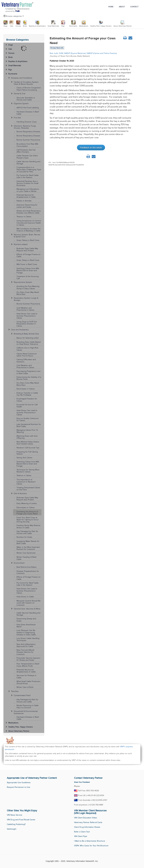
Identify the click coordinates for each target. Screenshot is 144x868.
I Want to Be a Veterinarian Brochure (90, 841)
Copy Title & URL (57, 48)
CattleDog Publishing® (16, 824)
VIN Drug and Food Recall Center (21, 820)
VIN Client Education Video (85, 818)
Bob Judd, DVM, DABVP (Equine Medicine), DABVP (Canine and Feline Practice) (83, 53)
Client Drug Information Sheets (87, 827)
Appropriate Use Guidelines (19, 783)
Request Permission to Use (19, 787)
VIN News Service (15, 815)
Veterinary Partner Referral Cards (88, 822)
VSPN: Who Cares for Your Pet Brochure (91, 846)
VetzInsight (12, 829)
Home (111, 7)
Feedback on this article (91, 148)
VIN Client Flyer (81, 836)
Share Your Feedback (82, 782)
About (122, 7)
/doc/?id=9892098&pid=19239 (63, 162)
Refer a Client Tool (82, 832)
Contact (134, 7)
